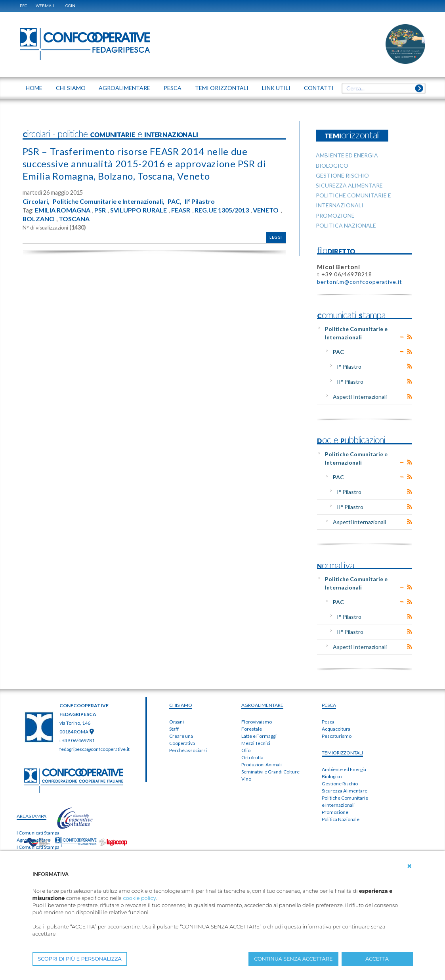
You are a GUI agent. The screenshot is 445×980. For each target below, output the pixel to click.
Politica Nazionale (341, 819)
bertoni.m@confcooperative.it (360, 282)
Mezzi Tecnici (256, 743)
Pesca (328, 722)
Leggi (276, 237)
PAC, (175, 201)
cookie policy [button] (140, 898)
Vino (246, 779)
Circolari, (36, 201)
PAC (338, 352)
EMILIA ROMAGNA (63, 210)
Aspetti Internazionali (360, 397)
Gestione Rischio (340, 784)
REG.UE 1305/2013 (222, 210)
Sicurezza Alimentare (345, 791)
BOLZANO (39, 219)
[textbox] (380, 88)
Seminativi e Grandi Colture (270, 772)
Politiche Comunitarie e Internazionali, (109, 201)
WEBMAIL (45, 6)
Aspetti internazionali (359, 522)
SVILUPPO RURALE (138, 210)
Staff (174, 729)
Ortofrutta (252, 757)
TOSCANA (74, 219)
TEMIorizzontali (342, 753)
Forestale (252, 729)
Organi (177, 722)
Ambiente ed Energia (344, 769)
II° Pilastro (200, 201)
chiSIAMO (181, 705)
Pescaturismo (337, 736)
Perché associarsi (188, 750)
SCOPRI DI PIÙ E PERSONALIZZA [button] (80, 959)
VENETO (266, 210)
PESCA (329, 705)
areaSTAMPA (32, 816)
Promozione (335, 812)
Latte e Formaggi (259, 736)
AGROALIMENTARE (262, 705)
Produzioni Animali (262, 765)
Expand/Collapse (402, 337)
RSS (410, 337)
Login (69, 6)
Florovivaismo (257, 722)
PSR (100, 210)
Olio (246, 750)
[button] (409, 866)
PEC (23, 6)
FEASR (181, 210)
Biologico (332, 776)
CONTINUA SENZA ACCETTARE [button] (293, 959)
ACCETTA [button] (377, 959)
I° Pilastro (349, 367)
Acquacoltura (336, 729)
